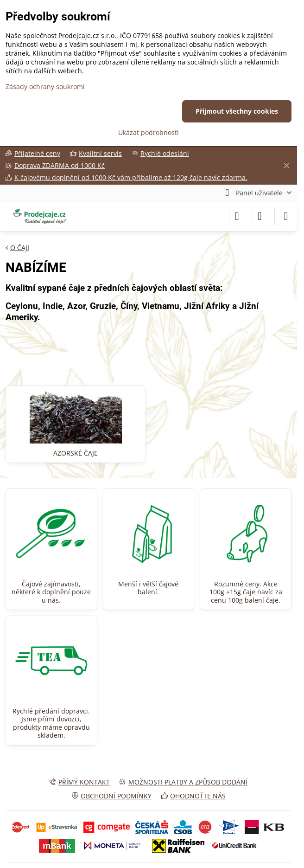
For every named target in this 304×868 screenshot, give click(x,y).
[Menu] (286, 216)
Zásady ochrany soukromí (45, 87)
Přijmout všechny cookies (237, 111)
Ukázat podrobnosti (149, 132)
